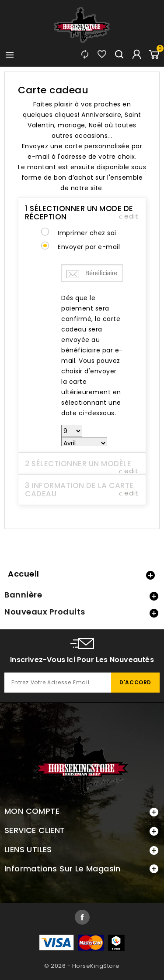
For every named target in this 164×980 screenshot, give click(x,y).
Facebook (82, 917)
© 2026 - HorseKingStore (82, 966)
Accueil (24, 574)
